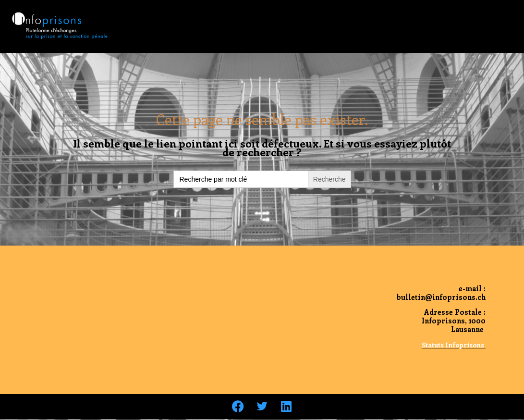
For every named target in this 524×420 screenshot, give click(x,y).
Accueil (170, 16)
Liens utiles (490, 38)
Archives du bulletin (262, 284)
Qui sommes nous (295, 16)
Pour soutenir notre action (391, 16)
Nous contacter (484, 16)
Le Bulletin (223, 16)
